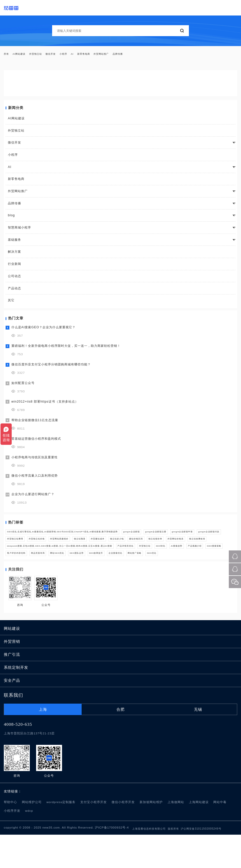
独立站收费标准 (183, 555)
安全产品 (12, 714)
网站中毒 (220, 836)
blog (11, 218)
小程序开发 (12, 844)
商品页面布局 (152, 575)
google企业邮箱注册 (23, 545)
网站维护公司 (32, 836)
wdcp (29, 844)
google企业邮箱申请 (61, 545)
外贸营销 (12, 675)
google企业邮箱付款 (99, 545)
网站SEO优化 (180, 575)
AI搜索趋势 (37, 575)
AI (97, 55)
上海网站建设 (199, 836)
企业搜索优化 (46, 585)
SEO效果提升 (18, 585)
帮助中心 (10, 836)
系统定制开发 (16, 701)
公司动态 (14, 279)
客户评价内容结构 (122, 575)
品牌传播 (159, 55)
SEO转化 (15, 575)
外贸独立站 (47, 55)
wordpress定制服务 (61, 836)
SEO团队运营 (208, 575)
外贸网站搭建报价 (195, 545)
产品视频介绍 (63, 575)
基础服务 (14, 243)
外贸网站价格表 (153, 555)
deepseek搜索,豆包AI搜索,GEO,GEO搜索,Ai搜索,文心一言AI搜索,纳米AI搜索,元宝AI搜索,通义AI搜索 (83, 565)
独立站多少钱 (69, 555)
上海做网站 (176, 836)
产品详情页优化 (177, 565)
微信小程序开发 (123, 836)
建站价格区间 (96, 555)
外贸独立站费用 (133, 545)
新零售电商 (112, 55)
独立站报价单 (124, 555)
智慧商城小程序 (19, 231)
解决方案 (14, 255)
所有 (8, 55)
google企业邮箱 (186, 536)
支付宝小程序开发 (94, 836)
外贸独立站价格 (163, 545)
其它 (11, 303)
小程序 (85, 55)
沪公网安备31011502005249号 (201, 862)
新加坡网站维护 (151, 836)
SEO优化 (97, 585)
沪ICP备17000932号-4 (112, 861)
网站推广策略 (73, 585)
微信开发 (68, 55)
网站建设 (12, 662)
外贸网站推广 (137, 55)
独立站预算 (16, 555)
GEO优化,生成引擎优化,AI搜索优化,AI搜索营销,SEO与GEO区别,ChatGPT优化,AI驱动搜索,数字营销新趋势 (87, 536)
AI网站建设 (25, 55)
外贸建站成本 (42, 555)
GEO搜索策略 (91, 575)
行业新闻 (14, 267)
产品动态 (14, 291)
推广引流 (12, 688)
